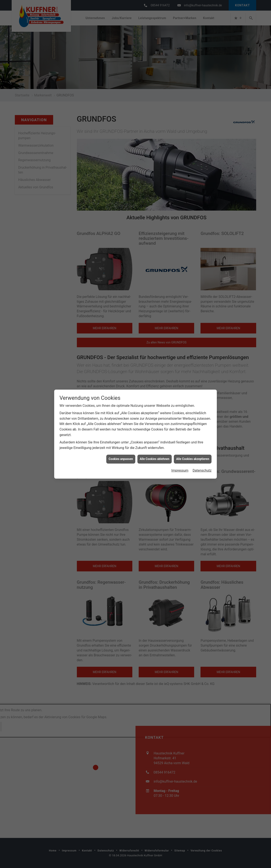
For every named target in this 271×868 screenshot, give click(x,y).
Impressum (180, 456)
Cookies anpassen (121, 445)
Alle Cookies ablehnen (155, 445)
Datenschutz (202, 456)
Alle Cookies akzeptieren (193, 445)
